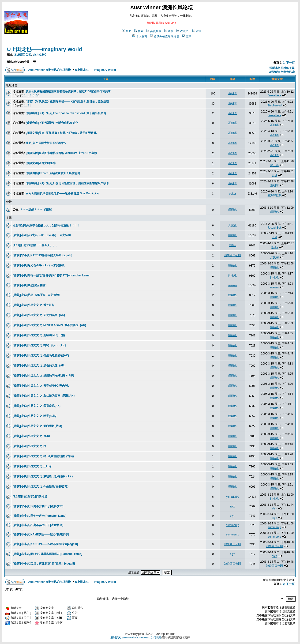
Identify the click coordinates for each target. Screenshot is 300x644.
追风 (274, 237)
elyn (232, 506)
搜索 (139, 31)
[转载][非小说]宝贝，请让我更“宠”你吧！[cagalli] (44, 564)
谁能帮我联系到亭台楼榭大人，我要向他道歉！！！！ (46, 226)
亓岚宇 (274, 257)
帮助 (127, 31)
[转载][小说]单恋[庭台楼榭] (30, 285)
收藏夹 (182, 31)
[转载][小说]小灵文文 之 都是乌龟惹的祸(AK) (41, 355)
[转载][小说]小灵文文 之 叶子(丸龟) (35, 416)
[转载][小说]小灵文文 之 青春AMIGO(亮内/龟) (41, 386)
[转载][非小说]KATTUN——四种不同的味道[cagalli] (45, 544)
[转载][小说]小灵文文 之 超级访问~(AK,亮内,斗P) (43, 376)
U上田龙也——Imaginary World (45, 49)
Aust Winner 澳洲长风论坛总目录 (50, 70)
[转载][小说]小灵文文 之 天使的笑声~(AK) (39, 315)
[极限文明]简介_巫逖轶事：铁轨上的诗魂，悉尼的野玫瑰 (61, 133)
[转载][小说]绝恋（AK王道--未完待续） (37, 295)
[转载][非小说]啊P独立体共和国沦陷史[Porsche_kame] (47, 554)
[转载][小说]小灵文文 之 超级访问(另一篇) (39, 335)
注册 (197, 31)
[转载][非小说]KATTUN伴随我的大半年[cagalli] (42, 255)
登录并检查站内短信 (165, 36)
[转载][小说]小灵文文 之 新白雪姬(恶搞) (37, 426)
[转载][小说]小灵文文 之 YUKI (31, 436)
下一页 (290, 63)
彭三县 (274, 165)
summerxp (232, 525)
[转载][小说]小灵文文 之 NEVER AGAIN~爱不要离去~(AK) (49, 325)
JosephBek (274, 228)
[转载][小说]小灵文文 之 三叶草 (32, 466)
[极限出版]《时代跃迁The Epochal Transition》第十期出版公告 (66, 113)
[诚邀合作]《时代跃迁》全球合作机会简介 (52, 123)
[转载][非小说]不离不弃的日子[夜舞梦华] (38, 506)
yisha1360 (39, 55)
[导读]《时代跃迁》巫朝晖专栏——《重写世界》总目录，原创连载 (67, 102)
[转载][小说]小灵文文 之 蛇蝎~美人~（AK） (40, 345)
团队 (169, 31)
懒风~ (233, 245)
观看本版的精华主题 (282, 68)
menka (232, 285)
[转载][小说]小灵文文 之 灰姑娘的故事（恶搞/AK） (44, 396)
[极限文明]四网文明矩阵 (41, 163)
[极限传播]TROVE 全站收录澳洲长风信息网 (53, 173)
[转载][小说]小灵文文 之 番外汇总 (34, 305)
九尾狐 (232, 226)
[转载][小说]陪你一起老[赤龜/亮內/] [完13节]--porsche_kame (51, 275)
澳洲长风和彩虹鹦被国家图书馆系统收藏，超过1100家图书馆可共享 (68, 91)
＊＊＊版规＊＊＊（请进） (37, 210)
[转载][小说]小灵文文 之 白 (29, 446)
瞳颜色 (232, 210)
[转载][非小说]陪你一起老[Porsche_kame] (39, 516)
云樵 (274, 175)
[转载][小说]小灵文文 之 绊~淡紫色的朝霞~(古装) (43, 456)
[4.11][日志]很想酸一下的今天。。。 (36, 245)
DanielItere (274, 95)
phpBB (142, 634)
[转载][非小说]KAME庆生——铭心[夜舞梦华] (41, 535)
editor (232, 194)
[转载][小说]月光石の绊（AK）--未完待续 (39, 265)
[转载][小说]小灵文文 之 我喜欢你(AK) (37, 406)
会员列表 (154, 31)
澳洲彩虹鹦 (274, 196)
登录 (187, 36)
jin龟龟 (232, 275)
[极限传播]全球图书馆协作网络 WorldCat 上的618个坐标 (61, 153)
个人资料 (140, 36)
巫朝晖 (232, 93)
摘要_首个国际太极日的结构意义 (46, 143)
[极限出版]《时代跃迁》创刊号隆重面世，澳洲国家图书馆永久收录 (67, 183)
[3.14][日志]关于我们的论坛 (30, 497)
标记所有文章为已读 (282, 72)
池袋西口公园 (23, 55)
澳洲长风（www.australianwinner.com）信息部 (136, 637)
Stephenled (275, 105)
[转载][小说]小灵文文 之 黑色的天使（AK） (40, 365)
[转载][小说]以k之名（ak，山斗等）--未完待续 (42, 235)
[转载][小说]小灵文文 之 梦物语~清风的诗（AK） (43, 476)
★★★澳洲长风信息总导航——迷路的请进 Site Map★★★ (62, 193)
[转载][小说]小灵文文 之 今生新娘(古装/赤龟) (41, 486)
